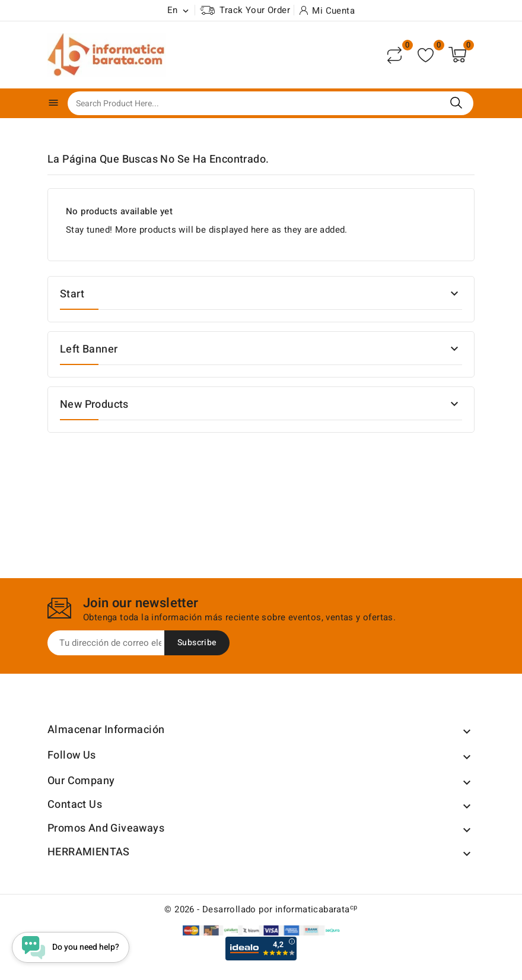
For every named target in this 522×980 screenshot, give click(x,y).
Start (72, 294)
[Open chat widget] (71, 946)
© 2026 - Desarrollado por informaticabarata (261, 909)
